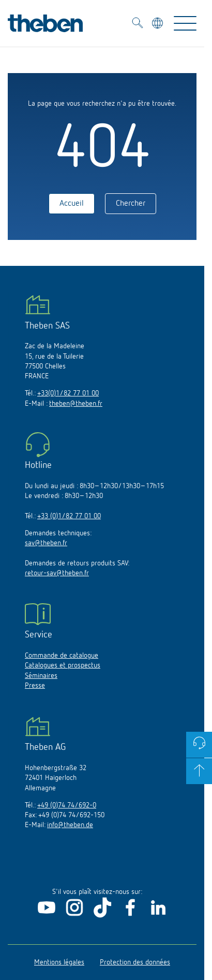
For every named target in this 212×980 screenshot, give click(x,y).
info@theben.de (70, 825)
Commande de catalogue (62, 656)
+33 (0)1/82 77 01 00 (69, 516)
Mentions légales (59, 962)
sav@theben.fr (46, 543)
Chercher (131, 204)
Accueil (72, 204)
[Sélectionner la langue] (158, 25)
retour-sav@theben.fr (57, 573)
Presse (35, 686)
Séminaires (41, 676)
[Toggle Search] (138, 24)
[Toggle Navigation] (185, 23)
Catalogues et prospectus (63, 665)
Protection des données (135, 962)
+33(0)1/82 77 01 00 (68, 393)
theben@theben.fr (76, 404)
